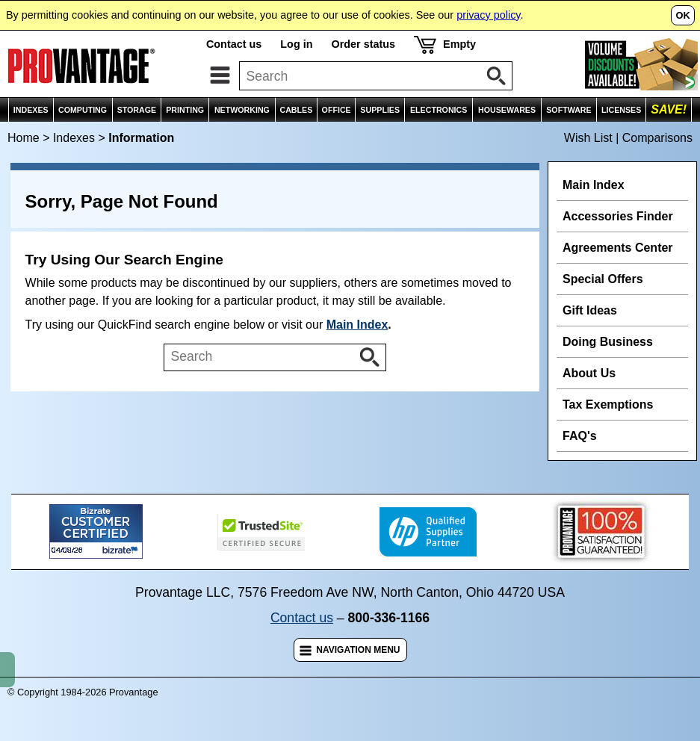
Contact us (234, 44)
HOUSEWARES (507, 110)
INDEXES (31, 110)
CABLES (296, 110)
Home (24, 138)
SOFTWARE (569, 110)
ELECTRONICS (439, 110)
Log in (296, 44)
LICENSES (621, 110)
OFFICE (337, 110)
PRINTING (185, 110)
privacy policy (488, 15)
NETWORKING (242, 110)
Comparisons (657, 138)
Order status (363, 44)
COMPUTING (83, 110)
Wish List (588, 138)
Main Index (357, 325)
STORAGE (137, 110)
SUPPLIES (380, 110)
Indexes (74, 138)
